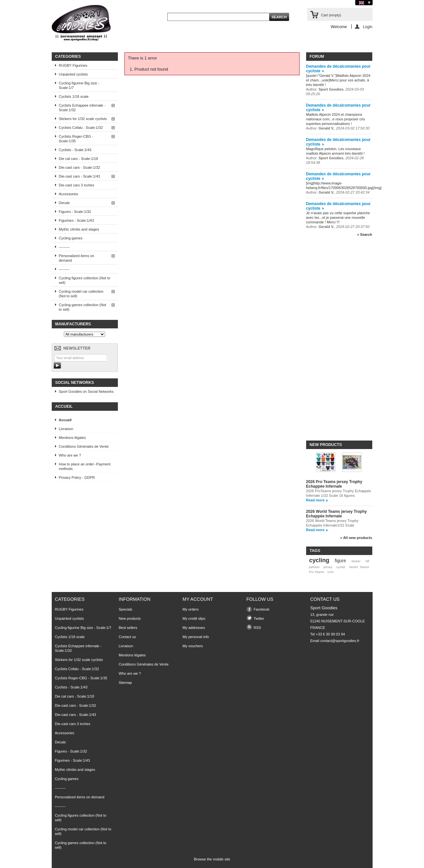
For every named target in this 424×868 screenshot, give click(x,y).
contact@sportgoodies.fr (340, 641)
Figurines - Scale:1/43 (76, 220)
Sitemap (125, 683)
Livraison (66, 429)
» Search (365, 234)
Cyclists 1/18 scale (74, 96)
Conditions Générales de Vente (84, 446)
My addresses (194, 628)
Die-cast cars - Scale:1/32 (80, 167)
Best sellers (128, 628)
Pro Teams (316, 572)
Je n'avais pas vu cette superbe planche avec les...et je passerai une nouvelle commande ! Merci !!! (338, 217)
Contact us (128, 637)
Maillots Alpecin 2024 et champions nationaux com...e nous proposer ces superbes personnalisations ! (336, 119)
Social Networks (75, 383)
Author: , (338, 128)
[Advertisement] (332, 341)
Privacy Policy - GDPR (77, 477)
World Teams (359, 567)
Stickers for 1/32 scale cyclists (83, 119)
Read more (315, 500)
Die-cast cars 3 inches (77, 185)
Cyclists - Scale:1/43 (75, 150)
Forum (317, 57)
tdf (368, 561)
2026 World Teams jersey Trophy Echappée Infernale (337, 514)
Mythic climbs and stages (79, 229)
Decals (65, 203)
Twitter (259, 618)
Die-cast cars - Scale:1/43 (80, 176)
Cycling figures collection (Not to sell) (85, 280)
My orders (191, 609)
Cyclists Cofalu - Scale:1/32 (81, 128)
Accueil (64, 407)
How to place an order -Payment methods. (85, 466)
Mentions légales (73, 438)
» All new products (356, 538)
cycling (319, 560)
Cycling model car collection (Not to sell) (81, 294)
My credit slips (194, 618)
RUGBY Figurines (73, 65)
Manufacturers (73, 324)
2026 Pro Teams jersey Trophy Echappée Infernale (334, 484)
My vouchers (193, 646)
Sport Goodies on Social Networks (86, 391)
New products (326, 445)
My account (198, 599)
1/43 (330, 572)
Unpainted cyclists (74, 74)
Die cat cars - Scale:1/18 (79, 159)
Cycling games (71, 238)
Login (368, 27)
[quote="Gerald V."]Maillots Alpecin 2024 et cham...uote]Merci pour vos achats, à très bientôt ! (338, 80)
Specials (126, 609)
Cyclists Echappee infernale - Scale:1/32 (82, 108)
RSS (258, 628)
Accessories (69, 194)
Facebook (262, 609)
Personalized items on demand (77, 258)
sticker (356, 561)
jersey (328, 567)
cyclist (341, 567)
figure (340, 561)
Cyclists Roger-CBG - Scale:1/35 (76, 139)
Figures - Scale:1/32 (75, 212)
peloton (314, 567)
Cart (331, 15)
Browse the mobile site (212, 859)
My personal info (196, 637)
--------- (64, 247)
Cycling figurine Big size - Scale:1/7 (79, 85)
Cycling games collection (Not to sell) (83, 307)
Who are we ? (70, 455)
